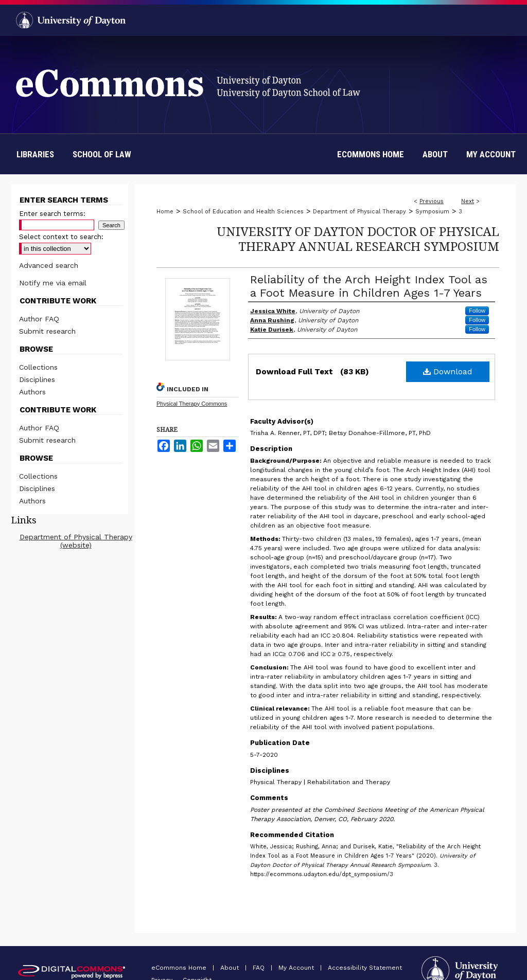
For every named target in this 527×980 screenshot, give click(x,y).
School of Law (102, 154)
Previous (432, 201)
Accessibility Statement (365, 968)
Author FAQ (39, 319)
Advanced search (49, 265)
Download (448, 371)
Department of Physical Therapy (359, 212)
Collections (38, 367)
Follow (477, 311)
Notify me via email (53, 283)
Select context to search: (61, 237)
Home (165, 212)
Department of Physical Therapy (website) (76, 541)
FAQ (260, 968)
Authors (32, 392)
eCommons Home (180, 968)
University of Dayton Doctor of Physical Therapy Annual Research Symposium (358, 239)
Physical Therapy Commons (192, 404)
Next (468, 201)
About (231, 968)
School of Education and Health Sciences (243, 212)
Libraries (35, 154)
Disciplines (37, 379)
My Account (297, 968)
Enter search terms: (52, 214)
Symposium (432, 212)
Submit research (47, 331)
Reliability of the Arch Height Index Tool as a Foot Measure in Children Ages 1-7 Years (369, 286)
